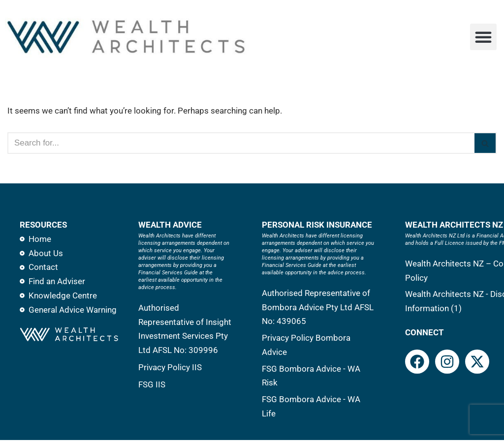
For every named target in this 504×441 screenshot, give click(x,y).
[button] (483, 37)
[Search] (241, 143)
